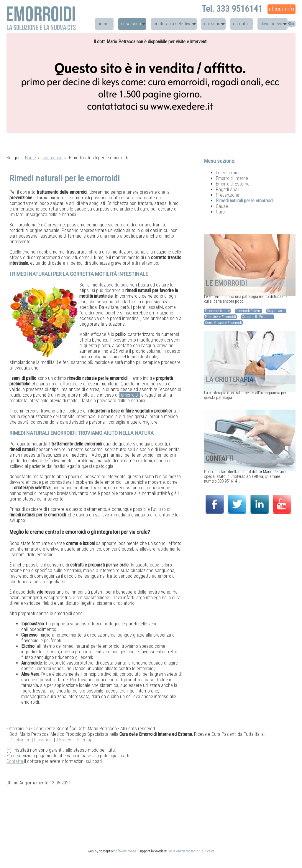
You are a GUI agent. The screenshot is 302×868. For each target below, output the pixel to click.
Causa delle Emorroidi (258, 317)
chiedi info (282, 9)
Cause (222, 206)
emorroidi (130, 395)
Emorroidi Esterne (233, 184)
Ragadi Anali (228, 189)
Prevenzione (228, 195)
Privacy (64, 740)
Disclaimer (20, 740)
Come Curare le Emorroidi (223, 323)
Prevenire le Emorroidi (220, 317)
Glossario (43, 740)
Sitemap (84, 740)
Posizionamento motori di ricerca (191, 851)
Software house (125, 851)
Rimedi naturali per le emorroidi (245, 201)
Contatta (15, 761)
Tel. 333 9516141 (232, 9)
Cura (220, 212)
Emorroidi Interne (232, 178)
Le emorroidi (228, 173)
